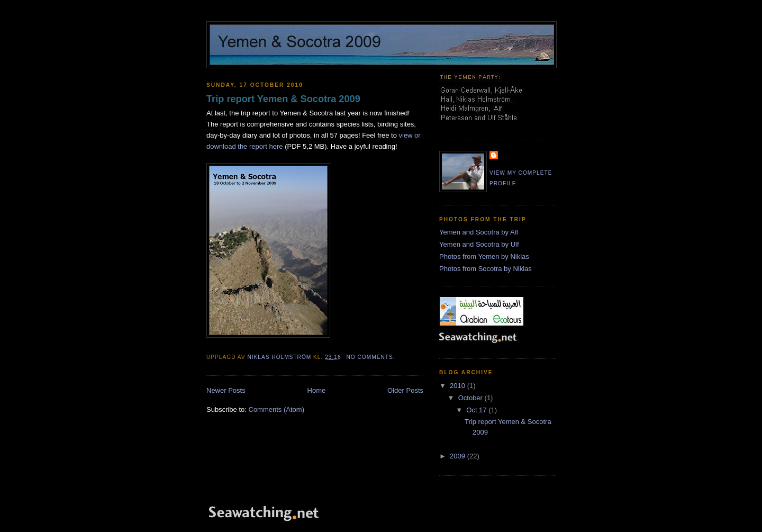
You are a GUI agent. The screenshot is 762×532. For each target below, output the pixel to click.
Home (317, 390)
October (471, 398)
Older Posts (405, 390)
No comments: (371, 357)
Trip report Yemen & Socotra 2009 (283, 99)
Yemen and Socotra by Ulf (479, 244)
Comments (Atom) (276, 409)
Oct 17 (477, 410)
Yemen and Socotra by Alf (479, 232)
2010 (459, 386)
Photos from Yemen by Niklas (484, 256)
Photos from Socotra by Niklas (486, 269)
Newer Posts (226, 390)
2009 (459, 456)
